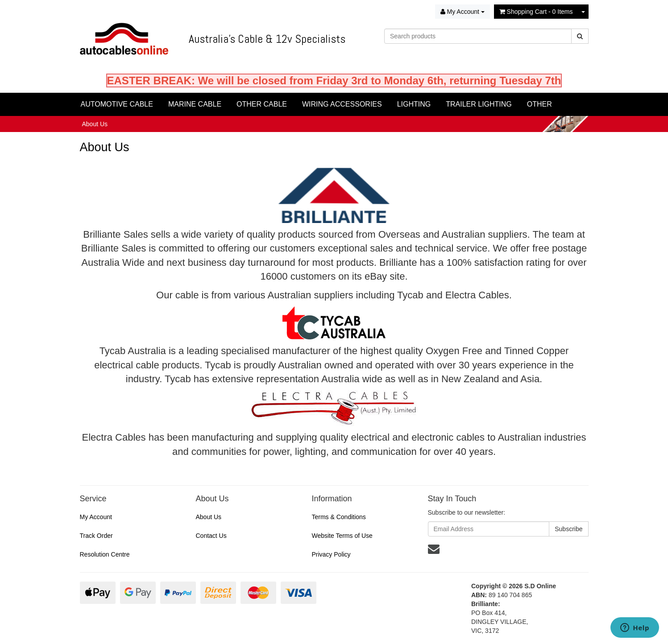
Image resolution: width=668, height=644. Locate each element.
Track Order (96, 536)
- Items (536, 12)
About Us (95, 124)
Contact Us (211, 536)
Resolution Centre (105, 554)
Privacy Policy (331, 554)
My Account (96, 517)
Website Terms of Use (342, 536)
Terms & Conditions (338, 517)
